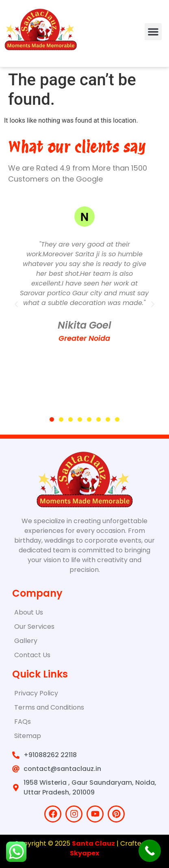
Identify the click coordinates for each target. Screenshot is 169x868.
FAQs (23, 722)
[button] (153, 32)
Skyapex (84, 853)
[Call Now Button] (150, 851)
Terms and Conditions (49, 707)
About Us (29, 612)
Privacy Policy (36, 693)
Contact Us (32, 655)
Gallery (26, 641)
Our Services (34, 627)
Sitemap (28, 736)
